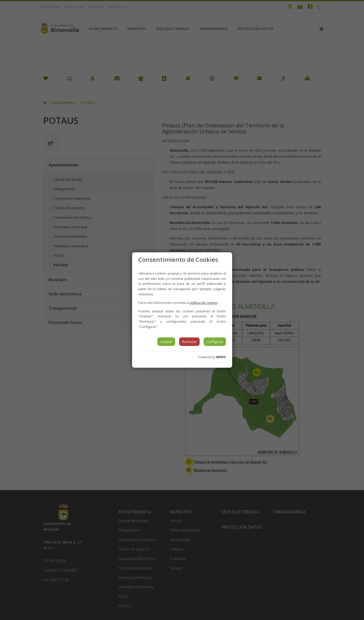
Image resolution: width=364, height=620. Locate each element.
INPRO (221, 357)
